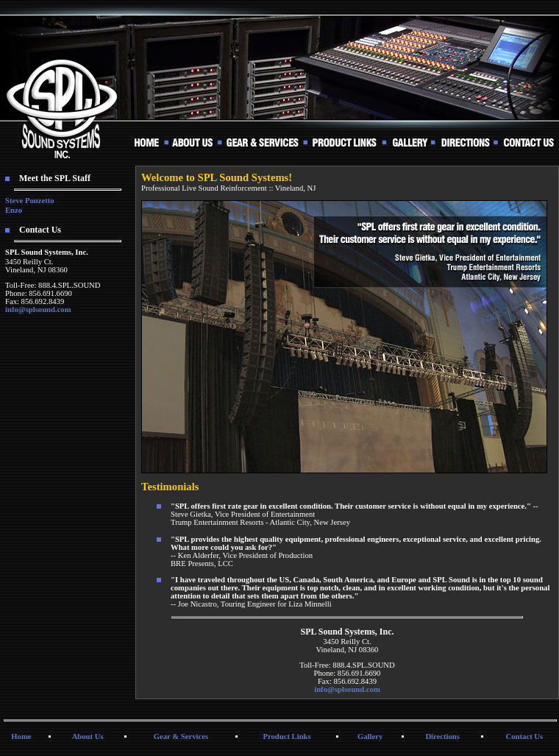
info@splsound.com (38, 310)
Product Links (286, 736)
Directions (442, 736)
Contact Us (525, 736)
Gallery (370, 736)
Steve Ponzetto (30, 201)
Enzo (14, 210)
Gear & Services (181, 736)
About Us (88, 736)
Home (21, 736)
